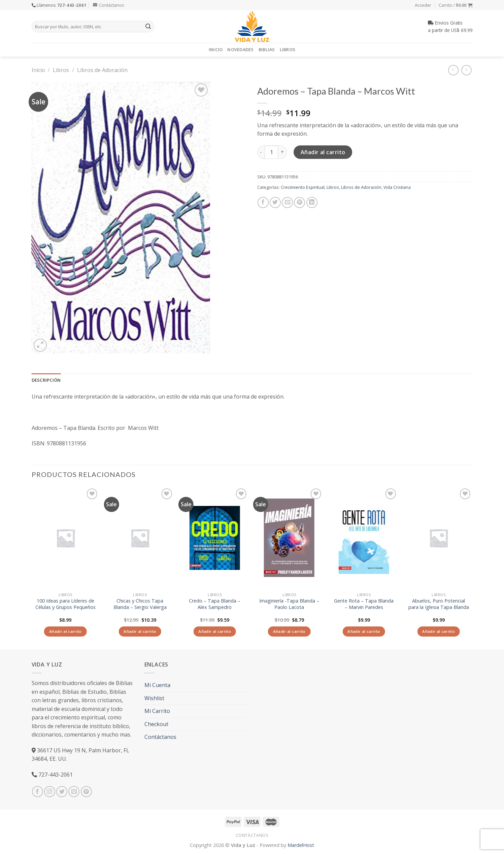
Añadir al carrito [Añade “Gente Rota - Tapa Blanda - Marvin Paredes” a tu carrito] (364, 631)
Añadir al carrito (323, 152)
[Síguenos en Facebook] (38, 792)
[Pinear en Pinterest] (299, 202)
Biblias (267, 49)
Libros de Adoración (102, 70)
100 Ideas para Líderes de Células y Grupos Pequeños (65, 604)
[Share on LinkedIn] (312, 202)
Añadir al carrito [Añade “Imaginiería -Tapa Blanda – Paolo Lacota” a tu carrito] (289, 631)
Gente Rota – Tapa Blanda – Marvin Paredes (364, 604)
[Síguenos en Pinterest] (86, 792)
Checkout (156, 724)
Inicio (216, 49)
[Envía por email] (287, 202)
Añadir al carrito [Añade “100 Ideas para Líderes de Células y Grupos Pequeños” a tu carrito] (65, 631)
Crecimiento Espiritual (303, 187)
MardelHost (301, 845)
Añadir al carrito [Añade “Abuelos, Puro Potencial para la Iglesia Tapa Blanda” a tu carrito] (439, 631)
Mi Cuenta (157, 685)
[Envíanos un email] (74, 792)
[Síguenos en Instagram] (50, 792)
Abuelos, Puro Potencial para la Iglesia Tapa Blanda (439, 604)
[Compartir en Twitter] (275, 202)
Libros (288, 49)
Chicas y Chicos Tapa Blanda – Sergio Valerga (140, 604)
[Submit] (148, 27)
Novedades (240, 49)
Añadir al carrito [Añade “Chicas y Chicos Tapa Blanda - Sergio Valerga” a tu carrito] (140, 631)
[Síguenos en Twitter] (62, 792)
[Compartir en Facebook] (263, 202)
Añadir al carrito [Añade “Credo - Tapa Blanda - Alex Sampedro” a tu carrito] (215, 631)
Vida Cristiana (397, 187)
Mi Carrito (157, 711)
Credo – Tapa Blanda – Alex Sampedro (215, 604)
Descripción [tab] (46, 380)
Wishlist (154, 698)
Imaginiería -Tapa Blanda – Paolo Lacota (289, 604)
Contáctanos (109, 5)
